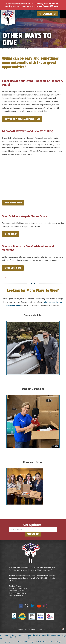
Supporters (56, 635)
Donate (48, 14)
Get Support (13, 636)
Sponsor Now (13, 268)
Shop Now (11, 234)
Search (50, 642)
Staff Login (57, 642)
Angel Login (7, 642)
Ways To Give (12, 49)
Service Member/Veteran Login (23, 642)
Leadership (46, 635)
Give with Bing (13, 203)
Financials (36, 635)
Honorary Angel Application (22, 119)
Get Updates (32, 525)
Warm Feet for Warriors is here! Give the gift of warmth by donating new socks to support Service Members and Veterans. (32, 5)
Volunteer (21, 635)
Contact (38, 642)
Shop (44, 642)
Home (4, 49)
